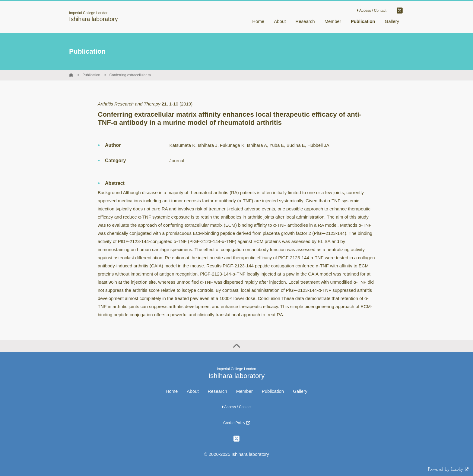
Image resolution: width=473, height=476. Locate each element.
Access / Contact (371, 11)
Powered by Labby (448, 470)
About (193, 391)
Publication (91, 75)
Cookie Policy (237, 423)
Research (217, 391)
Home (172, 391)
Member (244, 391)
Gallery (300, 391)
